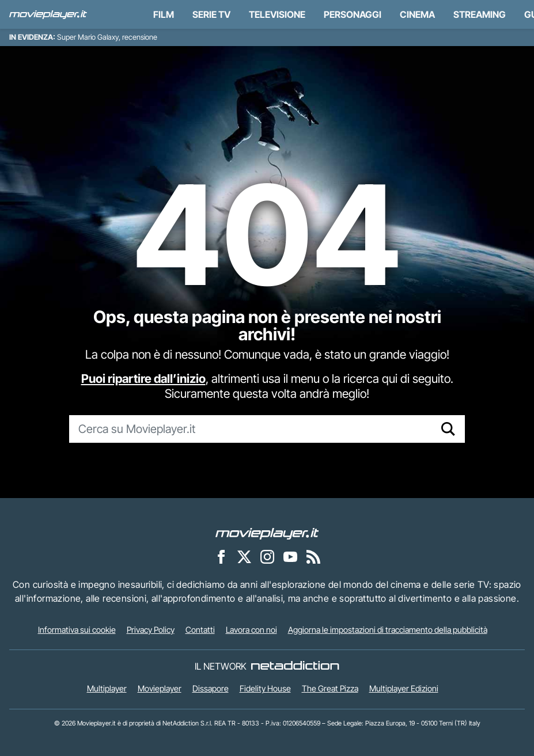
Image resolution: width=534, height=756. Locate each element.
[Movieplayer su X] (244, 556)
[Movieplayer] (267, 533)
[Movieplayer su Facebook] (221, 556)
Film (164, 14)
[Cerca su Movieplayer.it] (251, 429)
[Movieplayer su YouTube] (290, 556)
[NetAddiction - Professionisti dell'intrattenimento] (295, 666)
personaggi (353, 14)
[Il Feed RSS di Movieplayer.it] (313, 556)
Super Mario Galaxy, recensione (107, 37)
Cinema (417, 14)
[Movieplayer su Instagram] (267, 556)
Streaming (480, 14)
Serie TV (211, 14)
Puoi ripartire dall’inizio (143, 379)
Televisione (277, 14)
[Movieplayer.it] (48, 14)
